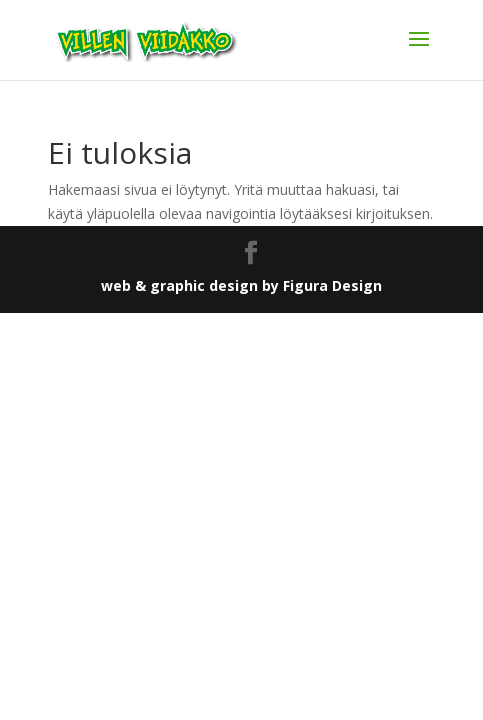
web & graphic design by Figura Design (241, 285)
